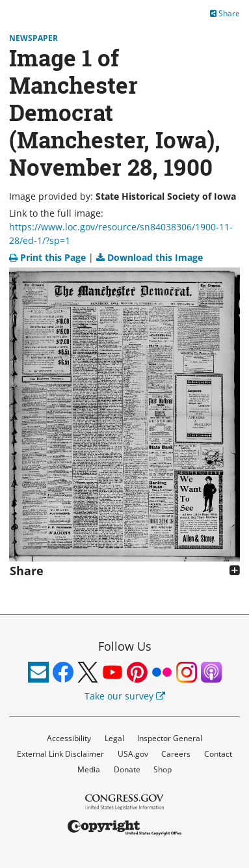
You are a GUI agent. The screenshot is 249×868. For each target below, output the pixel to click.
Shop (163, 769)
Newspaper (33, 38)
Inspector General (170, 738)
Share (225, 13)
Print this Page (49, 257)
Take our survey (125, 696)
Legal (114, 738)
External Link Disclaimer (60, 754)
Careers (176, 754)
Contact (218, 754)
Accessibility (69, 738)
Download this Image (150, 257)
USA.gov (133, 754)
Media (89, 769)
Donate (127, 769)
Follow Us (125, 646)
